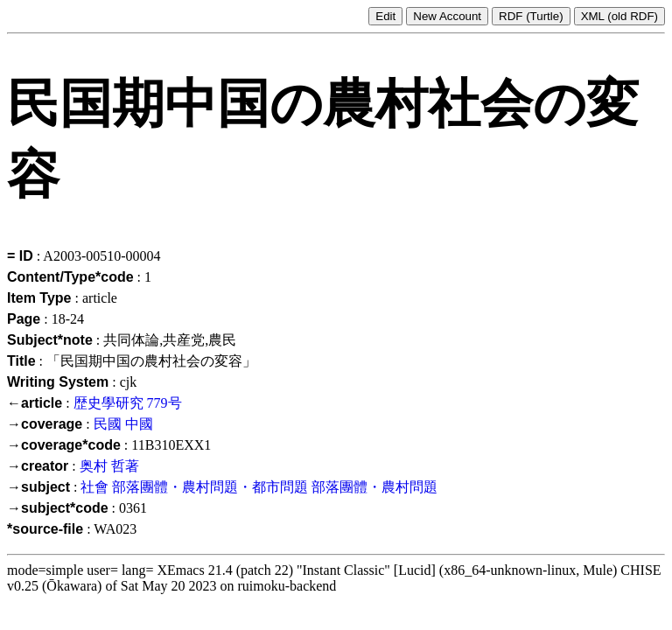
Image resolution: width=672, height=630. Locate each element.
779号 (164, 403)
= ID (20, 256)
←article (35, 403)
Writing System (58, 382)
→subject (38, 487)
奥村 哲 (102, 466)
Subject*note (50, 340)
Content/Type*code (70, 277)
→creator (38, 466)
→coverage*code (64, 445)
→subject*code (58, 508)
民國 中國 (123, 424)
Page (24, 319)
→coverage (45, 424)
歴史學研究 (108, 403)
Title (21, 361)
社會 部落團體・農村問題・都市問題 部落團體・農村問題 (259, 487)
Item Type (39, 298)
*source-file (45, 529)
